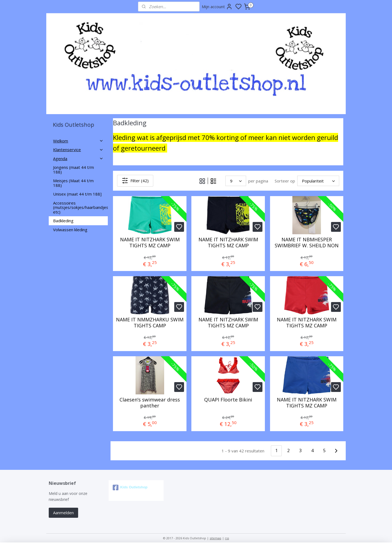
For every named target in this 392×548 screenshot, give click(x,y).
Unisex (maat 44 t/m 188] (77, 194)
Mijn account (217, 7)
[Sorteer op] (318, 181)
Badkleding (63, 221)
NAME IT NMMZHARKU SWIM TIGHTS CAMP (150, 323)
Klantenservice (78, 150)
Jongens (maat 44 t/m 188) (73, 170)
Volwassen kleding (70, 230)
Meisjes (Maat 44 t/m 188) (73, 183)
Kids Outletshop (130, 488)
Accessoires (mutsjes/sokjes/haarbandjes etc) (80, 207)
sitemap (215, 538)
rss (227, 538)
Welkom (78, 141)
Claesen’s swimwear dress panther (150, 403)
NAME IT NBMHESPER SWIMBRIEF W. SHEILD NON (306, 243)
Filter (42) (135, 181)
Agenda (78, 159)
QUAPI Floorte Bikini (228, 400)
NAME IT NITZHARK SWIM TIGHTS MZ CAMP (150, 243)
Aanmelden (63, 513)
